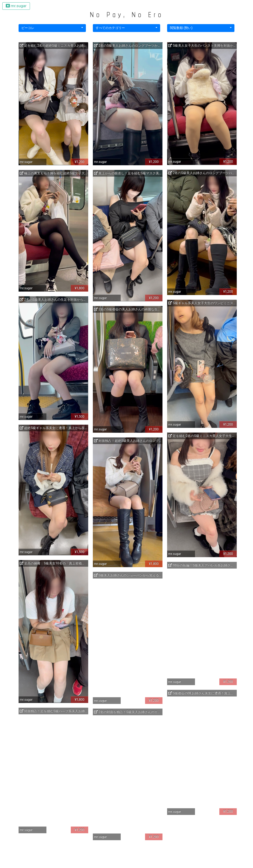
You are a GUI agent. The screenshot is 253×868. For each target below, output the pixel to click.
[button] (52, 28)
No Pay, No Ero (126, 14)
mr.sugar (16, 6)
